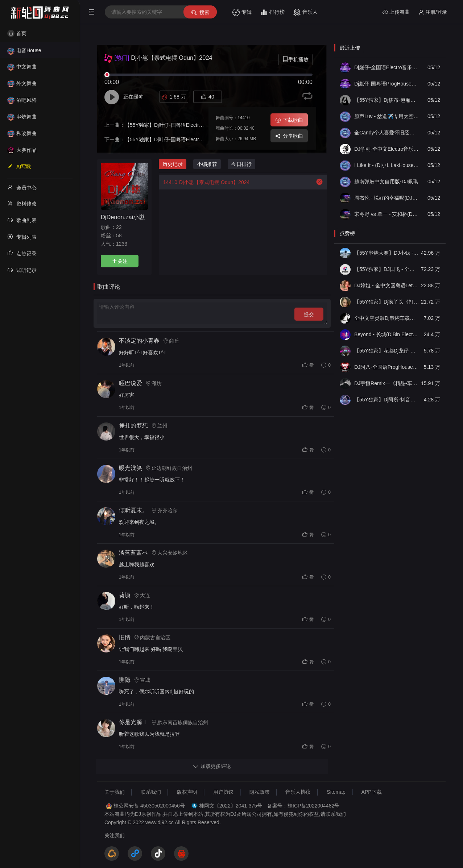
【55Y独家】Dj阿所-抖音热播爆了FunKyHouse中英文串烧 (386, 400)
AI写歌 (19, 166)
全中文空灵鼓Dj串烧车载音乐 (386, 318)
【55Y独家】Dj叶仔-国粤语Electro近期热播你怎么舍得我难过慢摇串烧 (204, 125)
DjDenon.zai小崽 (123, 217)
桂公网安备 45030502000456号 (149, 806)
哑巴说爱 (131, 383)
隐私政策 (260, 792)
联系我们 (151, 792)
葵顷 (125, 595)
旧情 (125, 637)
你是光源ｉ (133, 722)
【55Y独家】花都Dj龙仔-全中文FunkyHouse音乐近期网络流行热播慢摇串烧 (386, 351)
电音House (24, 50)
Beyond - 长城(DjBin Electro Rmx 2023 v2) (386, 334)
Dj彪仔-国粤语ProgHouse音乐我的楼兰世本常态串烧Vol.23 (386, 84)
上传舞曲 (396, 12)
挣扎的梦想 (133, 425)
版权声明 (187, 792)
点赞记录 (22, 253)
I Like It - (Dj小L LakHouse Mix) (386, 165)
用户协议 (223, 792)
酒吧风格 (22, 100)
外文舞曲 (22, 83)
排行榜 (272, 12)
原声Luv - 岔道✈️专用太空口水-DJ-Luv (386, 116)
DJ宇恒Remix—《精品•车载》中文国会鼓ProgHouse (386, 383)
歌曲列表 (22, 220)
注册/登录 (433, 12)
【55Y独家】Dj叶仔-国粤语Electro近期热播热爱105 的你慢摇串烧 (199, 139)
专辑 (242, 12)
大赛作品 (22, 150)
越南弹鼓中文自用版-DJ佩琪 (386, 181)
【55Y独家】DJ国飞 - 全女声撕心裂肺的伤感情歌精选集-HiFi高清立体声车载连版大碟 (386, 269)
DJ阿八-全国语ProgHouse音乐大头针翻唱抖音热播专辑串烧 (386, 367)
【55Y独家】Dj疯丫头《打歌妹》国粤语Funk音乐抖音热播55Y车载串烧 (386, 302)
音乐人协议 (298, 792)
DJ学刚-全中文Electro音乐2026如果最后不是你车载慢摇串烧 (386, 149)
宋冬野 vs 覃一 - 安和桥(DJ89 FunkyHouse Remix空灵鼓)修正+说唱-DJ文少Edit (386, 214)
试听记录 (22, 270)
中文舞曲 (22, 67)
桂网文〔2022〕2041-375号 (231, 806)
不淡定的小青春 (139, 341)
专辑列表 (22, 237)
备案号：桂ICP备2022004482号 (303, 806)
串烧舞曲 (22, 117)
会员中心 (22, 187)
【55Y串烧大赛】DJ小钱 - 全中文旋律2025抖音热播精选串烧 (386, 253)
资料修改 (22, 203)
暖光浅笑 (131, 468)
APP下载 (372, 792)
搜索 (200, 12)
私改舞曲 (22, 133)
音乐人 (305, 12)
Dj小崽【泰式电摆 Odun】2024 (204, 182)
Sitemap (336, 792)
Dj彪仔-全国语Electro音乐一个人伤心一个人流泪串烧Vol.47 (386, 67)
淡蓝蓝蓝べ (133, 553)
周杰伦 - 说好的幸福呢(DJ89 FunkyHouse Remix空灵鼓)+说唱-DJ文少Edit (386, 198)
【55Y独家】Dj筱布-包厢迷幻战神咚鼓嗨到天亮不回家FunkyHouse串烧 (386, 100)
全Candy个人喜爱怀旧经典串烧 (386, 133)
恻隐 (125, 680)
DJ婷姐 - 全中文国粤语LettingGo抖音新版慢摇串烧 (386, 285)
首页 (17, 33)
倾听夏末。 (133, 510)
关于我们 (115, 792)
